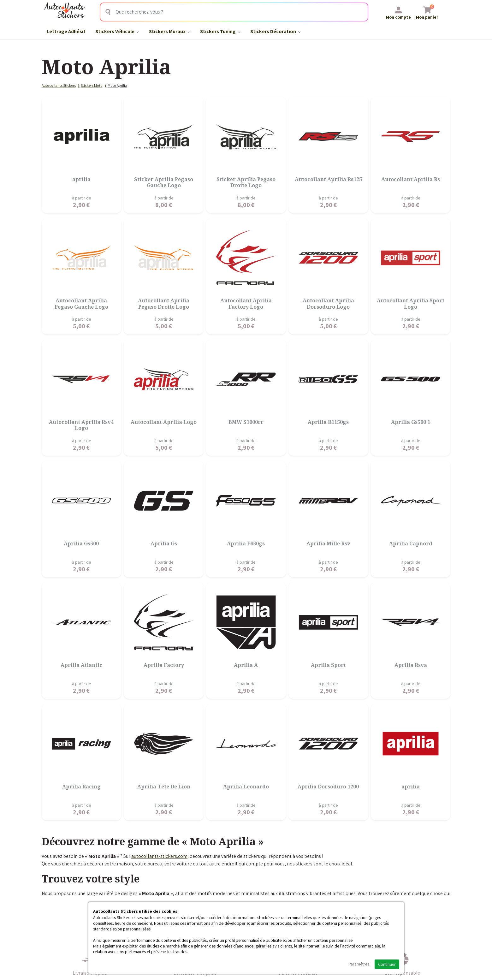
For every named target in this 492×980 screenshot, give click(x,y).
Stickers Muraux (169, 31)
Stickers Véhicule (117, 31)
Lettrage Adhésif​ (66, 31)
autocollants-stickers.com (159, 856)
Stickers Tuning (220, 31)
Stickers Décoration (275, 31)
